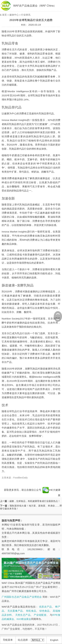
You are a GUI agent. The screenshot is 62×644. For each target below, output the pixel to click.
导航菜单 (8, 640)
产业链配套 (40, 615)
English (54, 640)
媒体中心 (14, 15)
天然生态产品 (23, 615)
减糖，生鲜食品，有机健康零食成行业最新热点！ (35, 501)
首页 (4, 15)
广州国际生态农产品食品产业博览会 (22, 597)
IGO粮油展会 (24, 619)
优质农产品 (45, 607)
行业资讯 (26, 15)
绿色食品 (44, 611)
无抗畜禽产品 (15, 611)
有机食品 (31, 611)
